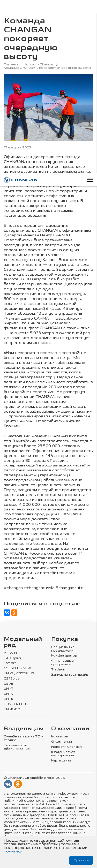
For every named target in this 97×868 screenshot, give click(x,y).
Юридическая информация (63, 754)
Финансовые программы (63, 663)
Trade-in (58, 670)
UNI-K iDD (12, 709)
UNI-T (9, 689)
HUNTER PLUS (16, 704)
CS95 (9, 684)
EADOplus (12, 658)
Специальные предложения (64, 649)
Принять (81, 860)
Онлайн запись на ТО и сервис (24, 738)
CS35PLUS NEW (17, 668)
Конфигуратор (64, 656)
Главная (11, 65)
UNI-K (9, 699)
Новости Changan (39, 65)
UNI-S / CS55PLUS (19, 673)
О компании (70, 729)
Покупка (65, 639)
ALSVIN (10, 653)
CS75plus (12, 679)
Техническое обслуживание (17, 747)
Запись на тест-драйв (70, 675)
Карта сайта (61, 761)
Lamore (10, 663)
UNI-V (9, 694)
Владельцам (24, 729)
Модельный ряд (23, 642)
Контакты (59, 737)
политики (13, 851)
